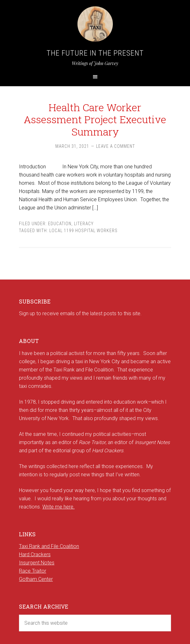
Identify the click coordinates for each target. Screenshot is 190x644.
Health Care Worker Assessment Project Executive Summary (95, 119)
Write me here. (58, 507)
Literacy (84, 224)
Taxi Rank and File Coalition (49, 546)
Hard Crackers (35, 554)
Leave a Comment (116, 146)
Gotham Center (36, 579)
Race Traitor (33, 571)
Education (60, 224)
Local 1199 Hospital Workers (83, 231)
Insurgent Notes (37, 563)
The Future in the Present (95, 53)
